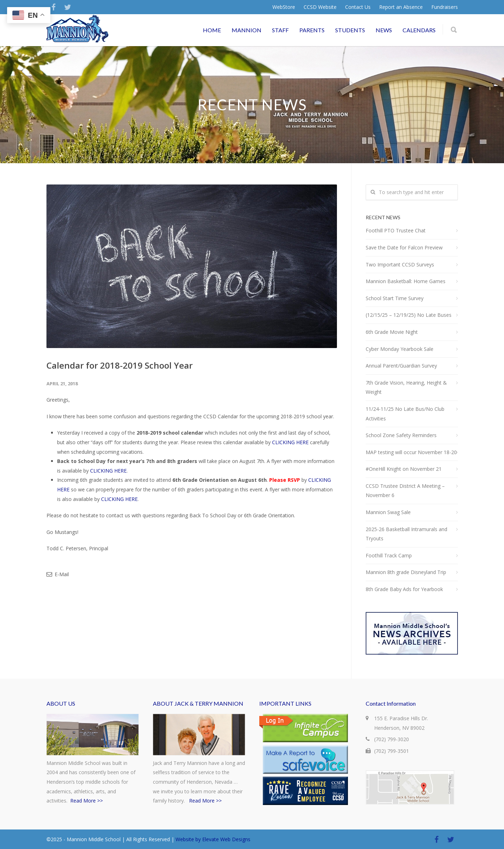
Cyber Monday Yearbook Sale (400, 349)
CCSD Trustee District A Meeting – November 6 (405, 491)
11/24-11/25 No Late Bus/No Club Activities (405, 414)
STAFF (280, 30)
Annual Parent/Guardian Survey (401, 366)
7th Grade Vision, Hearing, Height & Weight (406, 387)
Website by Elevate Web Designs (213, 839)
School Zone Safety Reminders (401, 435)
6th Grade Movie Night (392, 332)
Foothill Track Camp (389, 555)
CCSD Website (320, 7)
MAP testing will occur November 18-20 (411, 452)
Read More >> (87, 801)
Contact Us (358, 7)
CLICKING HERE (290, 442)
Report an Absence (401, 7)
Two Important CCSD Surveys (400, 264)
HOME (212, 30)
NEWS (384, 30)
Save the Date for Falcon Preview (404, 247)
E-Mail (58, 574)
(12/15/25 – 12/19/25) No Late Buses (409, 315)
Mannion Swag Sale (388, 512)
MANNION (247, 30)
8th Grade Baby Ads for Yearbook (404, 589)
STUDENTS (350, 30)
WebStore (284, 7)
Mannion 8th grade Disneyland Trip (406, 572)
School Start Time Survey (395, 298)
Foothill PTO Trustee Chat (396, 230)
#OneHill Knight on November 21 (404, 469)
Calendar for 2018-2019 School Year (120, 365)
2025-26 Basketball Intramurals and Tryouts (406, 534)
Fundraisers (445, 7)
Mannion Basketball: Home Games (406, 281)
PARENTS (312, 30)
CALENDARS (419, 30)
